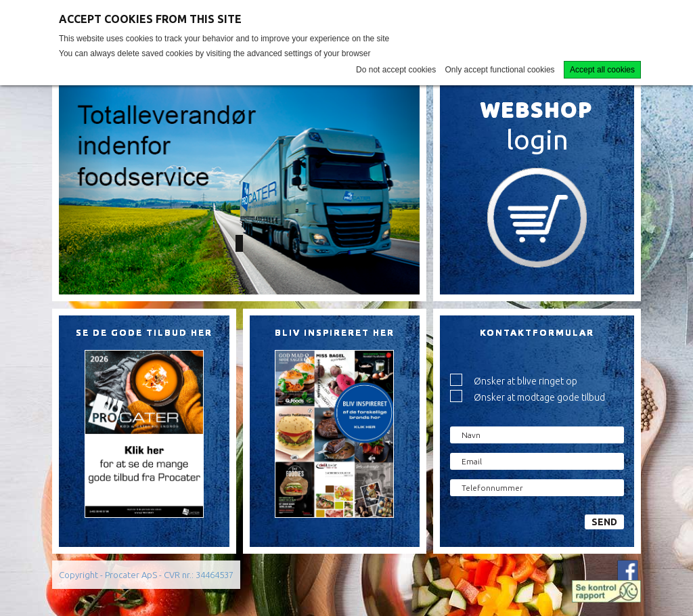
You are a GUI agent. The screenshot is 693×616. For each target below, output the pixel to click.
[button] (86, 189)
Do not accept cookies (396, 70)
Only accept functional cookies (500, 70)
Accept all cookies (602, 70)
